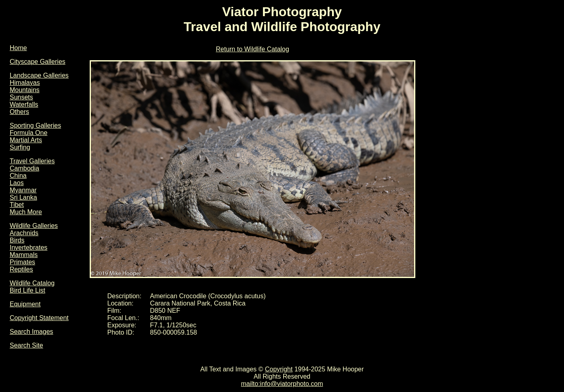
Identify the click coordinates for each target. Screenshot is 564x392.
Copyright (279, 369)
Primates (22, 262)
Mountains (25, 90)
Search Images (32, 332)
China (18, 176)
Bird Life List (27, 290)
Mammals (24, 255)
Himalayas (25, 83)
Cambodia (24, 168)
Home (18, 48)
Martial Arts (26, 140)
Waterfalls (24, 104)
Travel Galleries (32, 161)
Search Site (26, 345)
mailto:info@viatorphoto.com (282, 384)
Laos (17, 183)
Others (19, 112)
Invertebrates (28, 248)
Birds (17, 240)
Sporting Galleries (35, 125)
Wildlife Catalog (32, 283)
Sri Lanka (23, 197)
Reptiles (21, 269)
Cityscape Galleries (38, 62)
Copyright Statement (39, 318)
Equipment (25, 304)
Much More (26, 212)
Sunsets (21, 97)
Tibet (17, 205)
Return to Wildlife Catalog (252, 49)
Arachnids (24, 233)
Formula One (28, 133)
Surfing (20, 147)
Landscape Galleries (39, 75)
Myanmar (23, 190)
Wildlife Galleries (34, 226)
